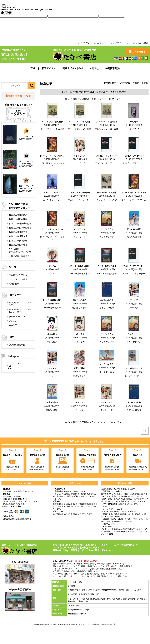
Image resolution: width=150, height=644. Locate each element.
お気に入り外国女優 (18, 236)
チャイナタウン (107, 229)
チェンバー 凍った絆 (107, 193)
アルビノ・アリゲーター (107, 156)
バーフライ (134, 122)
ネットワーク (79, 156)
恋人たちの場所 (134, 229)
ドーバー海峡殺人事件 (79, 266)
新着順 (145, 83)
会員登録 (101, 43)
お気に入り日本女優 (18, 245)
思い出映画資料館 (17, 345)
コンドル (52, 266)
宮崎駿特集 (14, 284)
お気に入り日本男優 (18, 241)
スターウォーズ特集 (18, 279)
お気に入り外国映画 (18, 215)
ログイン (85, 43)
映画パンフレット (17, 316)
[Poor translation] (8, 13)
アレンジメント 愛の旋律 (52, 122)
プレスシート (15, 321)
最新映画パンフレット (19, 275)
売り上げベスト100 (73, 68)
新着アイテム (49, 68)
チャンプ (134, 300)
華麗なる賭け (79, 368)
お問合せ (94, 68)
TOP (33, 68)
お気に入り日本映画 (18, 219)
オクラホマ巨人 (107, 364)
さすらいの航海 (107, 300)
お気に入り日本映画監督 (20, 228)
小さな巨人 (52, 334)
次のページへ (115, 99)
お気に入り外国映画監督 (20, 223)
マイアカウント (121, 43)
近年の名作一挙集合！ (19, 256)
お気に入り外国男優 (18, 232)
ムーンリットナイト (52, 193)
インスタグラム (14, 363)
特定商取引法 (112, 68)
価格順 (136, 83)
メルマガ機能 (142, 43)
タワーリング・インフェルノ (52, 156)
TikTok (10, 368)
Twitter (10, 366)
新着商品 (13, 325)
